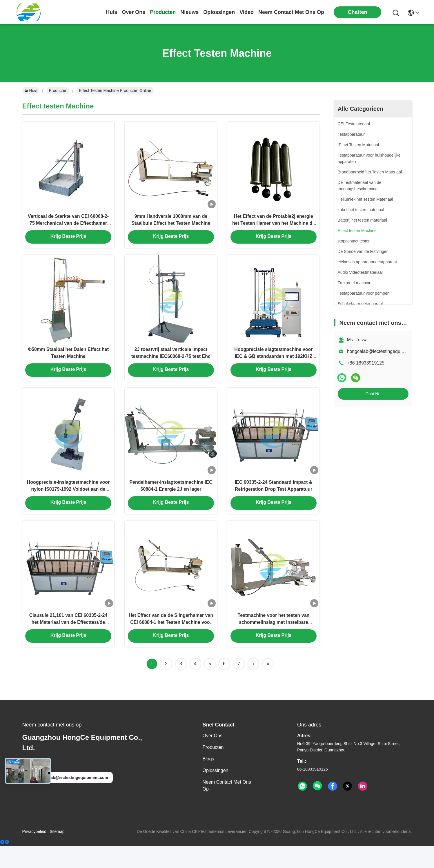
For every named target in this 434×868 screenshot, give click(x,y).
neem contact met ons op (291, 12)
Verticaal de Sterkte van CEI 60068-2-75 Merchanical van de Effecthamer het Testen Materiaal (68, 228)
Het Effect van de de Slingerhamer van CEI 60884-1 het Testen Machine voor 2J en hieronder (171, 644)
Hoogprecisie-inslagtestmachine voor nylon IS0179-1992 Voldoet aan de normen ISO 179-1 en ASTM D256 (68, 505)
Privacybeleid (34, 854)
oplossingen (219, 12)
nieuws (189, 12)
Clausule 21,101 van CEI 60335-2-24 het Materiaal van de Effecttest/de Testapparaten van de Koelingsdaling (68, 644)
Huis (111, 12)
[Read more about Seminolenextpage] (253, 686)
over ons (134, 12)
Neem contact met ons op (227, 808)
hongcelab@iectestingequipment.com (386, 351)
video (247, 12)
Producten (58, 90)
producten (163, 12)
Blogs (208, 781)
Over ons (213, 758)
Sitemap (57, 854)
